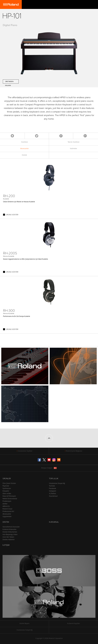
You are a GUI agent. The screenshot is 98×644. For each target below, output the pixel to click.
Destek (24, 155)
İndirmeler (73, 149)
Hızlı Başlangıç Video (10, 534)
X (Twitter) (52, 494)
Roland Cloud (7, 509)
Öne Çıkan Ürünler (9, 483)
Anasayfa (12, 136)
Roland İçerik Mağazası (74, 451)
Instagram (53, 491)
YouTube (52, 486)
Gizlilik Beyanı (24, 623)
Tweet (37, 136)
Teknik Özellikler (74, 142)
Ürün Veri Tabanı (8, 537)
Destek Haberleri (9, 540)
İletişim (6, 545)
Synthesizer (7, 488)
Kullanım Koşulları (73, 623)
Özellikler (24, 142)
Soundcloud (53, 496)
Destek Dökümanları (10, 532)
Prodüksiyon (7, 501)
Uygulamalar (7, 517)
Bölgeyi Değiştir (49, 468)
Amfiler (5, 504)
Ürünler (7, 479)
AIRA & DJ (6, 506)
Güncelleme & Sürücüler (11, 527)
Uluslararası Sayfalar (25, 451)
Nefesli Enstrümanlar (10, 499)
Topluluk (54, 479)
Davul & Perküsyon (9, 496)
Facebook (61, 136)
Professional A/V (8, 511)
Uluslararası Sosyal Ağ (57, 483)
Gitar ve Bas (7, 494)
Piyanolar (6, 486)
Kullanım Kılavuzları (9, 529)
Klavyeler (6, 491)
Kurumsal (54, 522)
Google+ (85, 136)
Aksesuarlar (24, 149)
